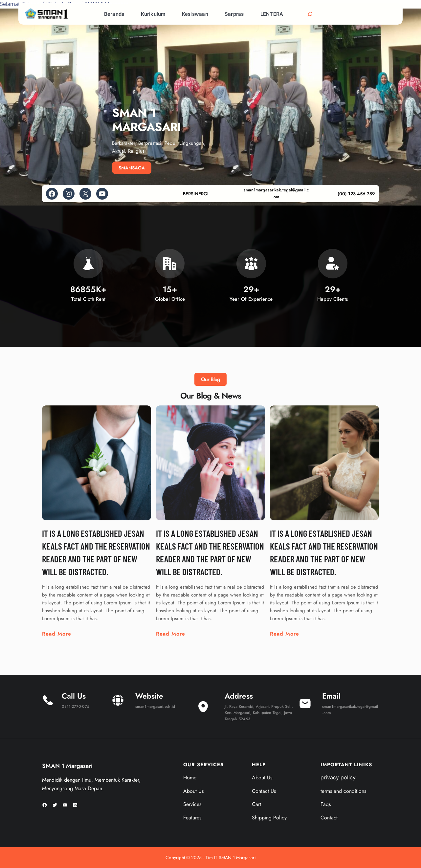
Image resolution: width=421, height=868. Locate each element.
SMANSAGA (132, 168)
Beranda (114, 14)
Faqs (326, 804)
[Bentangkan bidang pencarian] (310, 14)
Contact (329, 818)
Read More (57, 634)
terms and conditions (343, 791)
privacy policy (338, 777)
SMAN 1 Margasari (67, 766)
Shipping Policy (269, 818)
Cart (256, 804)
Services (192, 804)
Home (190, 778)
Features (192, 818)
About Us (193, 791)
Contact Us (264, 791)
